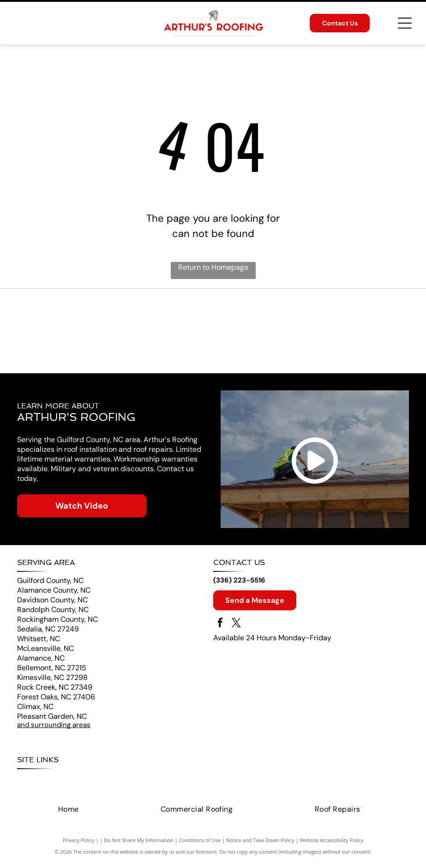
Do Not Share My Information (139, 846)
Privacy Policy (79, 846)
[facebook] (220, 630)
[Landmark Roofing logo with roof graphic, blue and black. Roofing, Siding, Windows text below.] (313, 334)
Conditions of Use (200, 846)
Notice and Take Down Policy (260, 846)
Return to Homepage (213, 267)
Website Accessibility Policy (331, 846)
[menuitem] (32, 786)
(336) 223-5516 (239, 587)
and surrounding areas (54, 731)
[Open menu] (405, 23)
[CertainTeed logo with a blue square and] (113, 334)
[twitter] (236, 630)
